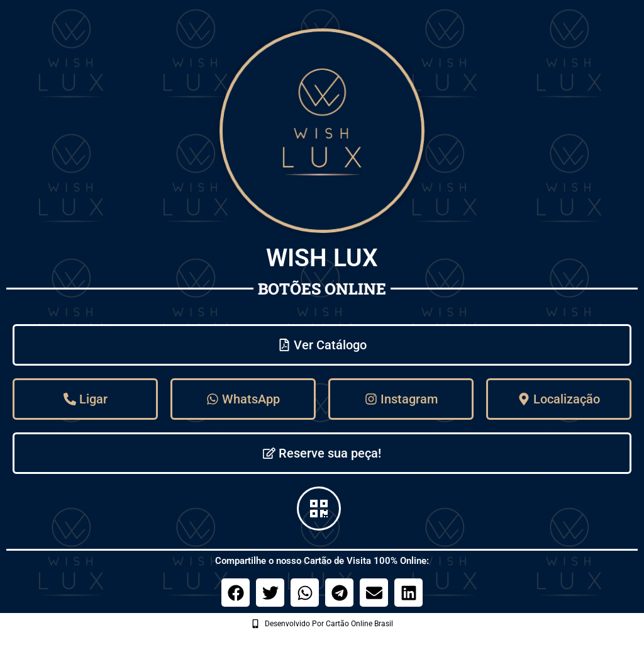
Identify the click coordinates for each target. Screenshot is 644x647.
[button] (236, 593)
